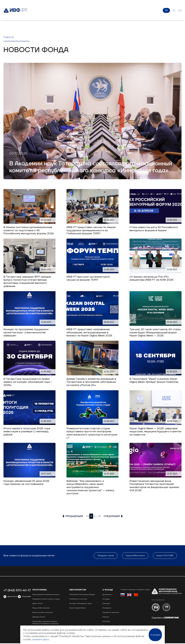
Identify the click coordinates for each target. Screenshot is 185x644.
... (97, 516)
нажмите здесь (41, 640)
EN (166, 11)
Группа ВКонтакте (135, 556)
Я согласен (155, 635)
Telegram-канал (106, 556)
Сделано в (165, 618)
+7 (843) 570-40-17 (17, 591)
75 (99, 516)
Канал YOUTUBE (165, 556)
